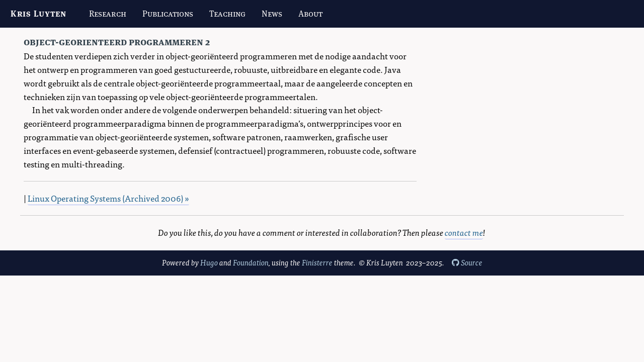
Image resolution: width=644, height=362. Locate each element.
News (272, 14)
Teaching (227, 14)
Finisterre (317, 262)
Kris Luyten (38, 14)
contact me (464, 232)
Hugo (209, 262)
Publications (168, 14)
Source (467, 262)
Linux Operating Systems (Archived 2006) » (108, 198)
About (310, 14)
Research (108, 14)
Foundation (251, 262)
